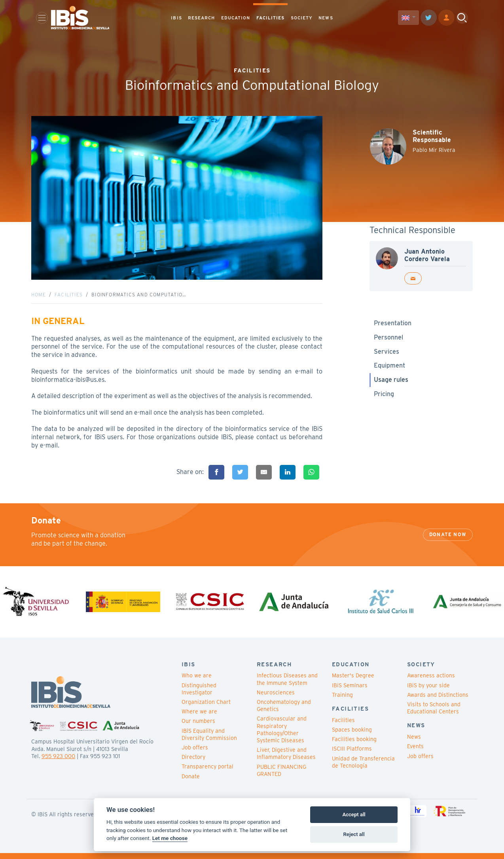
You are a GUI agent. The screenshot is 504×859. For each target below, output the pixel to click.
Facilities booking (354, 745)
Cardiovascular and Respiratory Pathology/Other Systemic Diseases (282, 736)
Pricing (384, 397)
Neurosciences (276, 698)
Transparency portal (207, 773)
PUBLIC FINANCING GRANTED (281, 776)
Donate (191, 782)
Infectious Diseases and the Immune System (287, 685)
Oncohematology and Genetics (284, 712)
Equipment (389, 369)
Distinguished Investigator (199, 695)
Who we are (197, 682)
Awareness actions (431, 682)
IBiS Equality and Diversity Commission (209, 740)
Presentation (393, 326)
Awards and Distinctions (438, 701)
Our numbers (198, 727)
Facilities (69, 298)
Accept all (354, 814)
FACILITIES (271, 18)
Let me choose (170, 838)
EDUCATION (236, 18)
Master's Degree (353, 682)
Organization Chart (206, 708)
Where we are (199, 718)
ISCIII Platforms (352, 755)
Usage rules (391, 383)
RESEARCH (202, 18)
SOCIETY (302, 18)
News (414, 743)
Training (342, 701)
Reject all (354, 834)
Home (39, 298)
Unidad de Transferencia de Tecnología (363, 768)
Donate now (448, 541)
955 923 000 (58, 762)
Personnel (388, 340)
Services (387, 354)
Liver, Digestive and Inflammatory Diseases (286, 760)
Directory (193, 763)
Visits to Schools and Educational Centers (434, 714)
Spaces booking (352, 736)
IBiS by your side (428, 691)
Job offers (195, 754)
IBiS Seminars (350, 691)
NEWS (326, 18)
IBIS (176, 18)
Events (415, 753)
